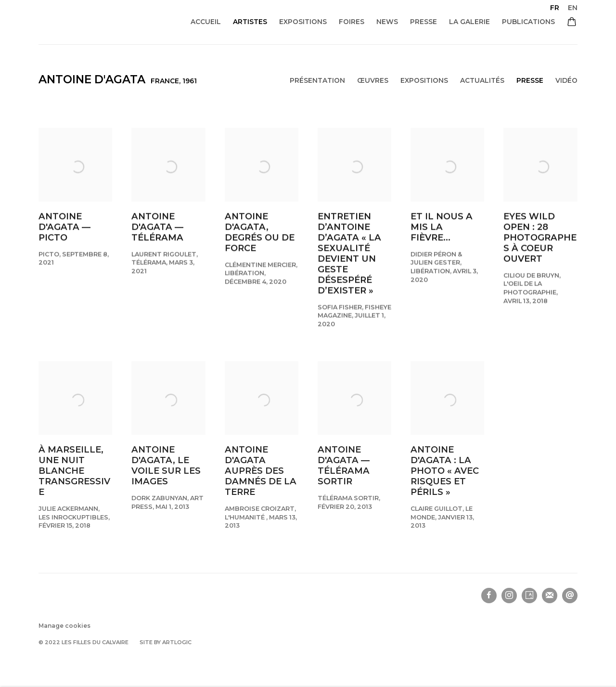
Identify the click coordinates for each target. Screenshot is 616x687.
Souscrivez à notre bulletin (550, 596)
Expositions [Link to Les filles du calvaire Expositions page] (303, 22)
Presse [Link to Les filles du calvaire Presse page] (423, 22)
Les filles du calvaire (110, 22)
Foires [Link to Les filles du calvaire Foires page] (352, 22)
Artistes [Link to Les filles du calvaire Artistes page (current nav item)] (250, 22)
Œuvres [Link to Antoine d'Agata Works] (373, 80)
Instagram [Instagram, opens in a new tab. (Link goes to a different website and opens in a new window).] (509, 596)
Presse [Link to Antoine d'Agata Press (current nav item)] (530, 80)
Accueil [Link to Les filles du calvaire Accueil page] (206, 22)
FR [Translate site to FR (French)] (555, 8)
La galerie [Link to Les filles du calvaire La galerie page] (469, 22)
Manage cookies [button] (64, 626)
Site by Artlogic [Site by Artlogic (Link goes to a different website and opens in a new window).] (166, 642)
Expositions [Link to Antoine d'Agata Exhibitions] (424, 80)
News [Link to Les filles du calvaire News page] (387, 22)
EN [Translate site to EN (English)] (573, 8)
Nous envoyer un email (570, 596)
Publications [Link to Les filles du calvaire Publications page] (528, 22)
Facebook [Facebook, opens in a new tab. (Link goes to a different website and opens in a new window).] (489, 596)
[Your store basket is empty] (572, 23)
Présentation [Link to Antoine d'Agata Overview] (317, 80)
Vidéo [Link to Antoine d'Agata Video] (566, 80)
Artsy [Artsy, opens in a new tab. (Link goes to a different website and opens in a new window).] (529, 596)
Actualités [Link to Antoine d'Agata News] (482, 80)
